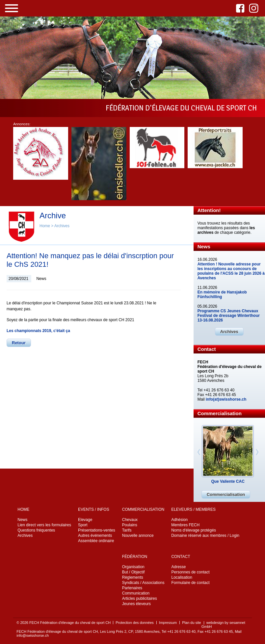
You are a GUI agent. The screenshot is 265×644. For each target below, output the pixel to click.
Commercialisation (226, 494)
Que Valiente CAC (228, 481)
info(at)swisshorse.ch (226, 399)
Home (45, 226)
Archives (62, 226)
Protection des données (135, 623)
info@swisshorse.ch (33, 635)
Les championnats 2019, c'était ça (38, 331)
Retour (19, 343)
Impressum (168, 623)
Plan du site (191, 623)
